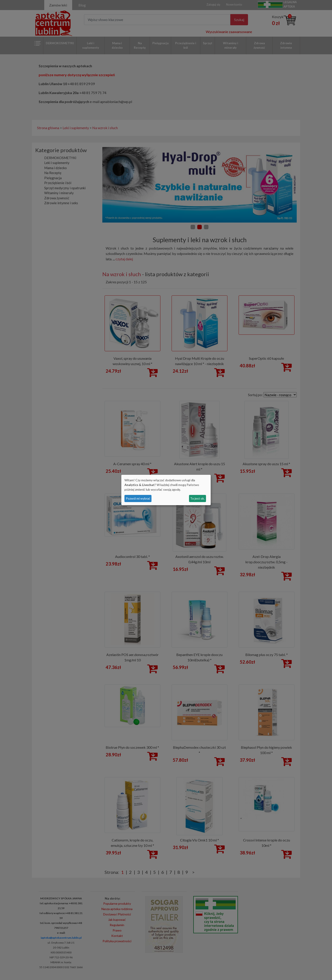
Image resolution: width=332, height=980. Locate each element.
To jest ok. (197, 498)
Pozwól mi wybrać (138, 498)
